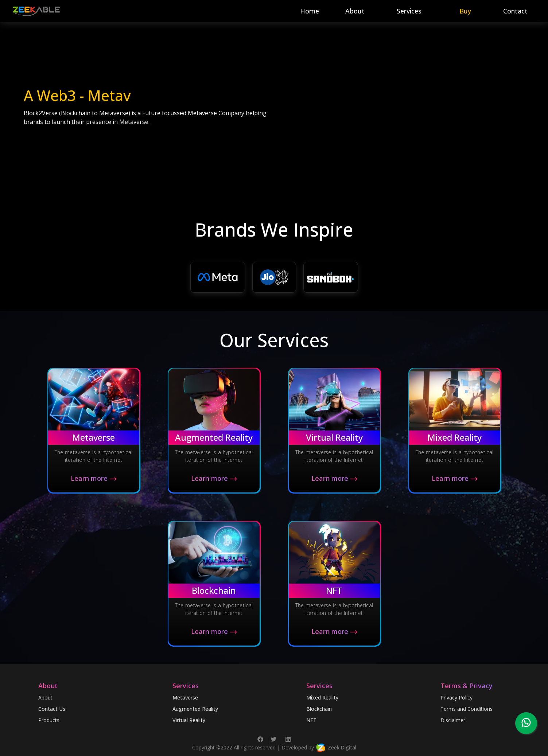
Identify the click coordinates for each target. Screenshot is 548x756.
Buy (465, 11)
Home (310, 11)
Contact (515, 11)
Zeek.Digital (342, 747)
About (355, 11)
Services (409, 11)
